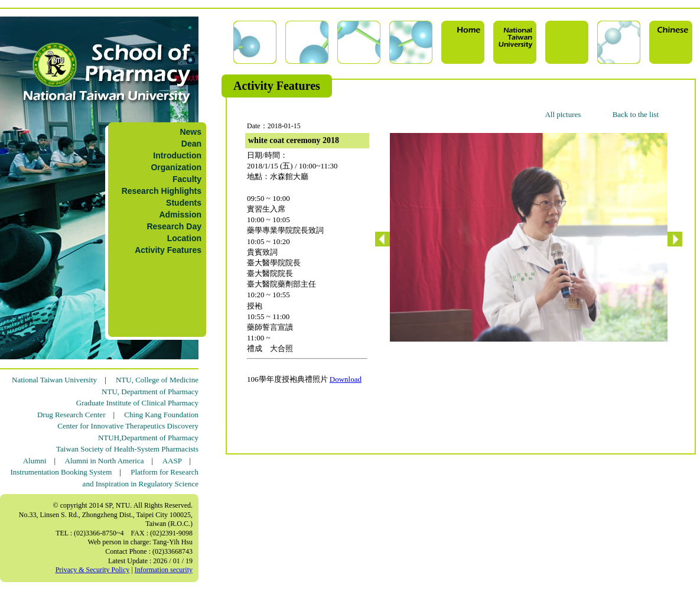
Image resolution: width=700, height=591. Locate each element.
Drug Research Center (71, 415)
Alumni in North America (105, 461)
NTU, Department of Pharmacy (150, 392)
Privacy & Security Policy (93, 570)
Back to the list (636, 114)
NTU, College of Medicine (157, 380)
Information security (164, 570)
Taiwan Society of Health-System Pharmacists (127, 449)
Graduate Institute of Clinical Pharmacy (137, 403)
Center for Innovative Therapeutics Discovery (128, 426)
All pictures (563, 114)
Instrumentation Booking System (61, 472)
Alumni (35, 461)
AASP (172, 461)
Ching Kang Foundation (161, 415)
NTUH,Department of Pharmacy (148, 438)
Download (346, 379)
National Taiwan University (54, 380)
